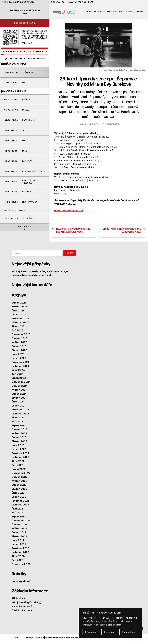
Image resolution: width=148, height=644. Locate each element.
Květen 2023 (19, 434)
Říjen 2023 (18, 418)
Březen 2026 (19, 307)
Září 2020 (17, 561)
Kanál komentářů (22, 607)
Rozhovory (112, 12)
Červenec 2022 (21, 473)
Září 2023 (17, 422)
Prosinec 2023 (20, 410)
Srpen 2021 (18, 517)
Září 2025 (17, 331)
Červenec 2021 (21, 521)
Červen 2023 (20, 430)
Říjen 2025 (18, 327)
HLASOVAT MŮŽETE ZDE (69, 211)
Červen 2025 (20, 339)
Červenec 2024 (21, 382)
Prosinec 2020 (20, 549)
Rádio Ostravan (93, 124)
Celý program (25, 228)
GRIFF (122, 12)
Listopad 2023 (20, 414)
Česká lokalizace (22, 611)
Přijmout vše (129, 632)
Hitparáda (131, 12)
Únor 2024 (18, 402)
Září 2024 (17, 374)
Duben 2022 (19, 485)
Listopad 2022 (20, 458)
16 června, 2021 (113, 124)
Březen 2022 (19, 489)
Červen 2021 (19, 525)
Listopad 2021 (20, 505)
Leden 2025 (19, 358)
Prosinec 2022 (20, 453)
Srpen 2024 (19, 378)
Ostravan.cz (58, 2)
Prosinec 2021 (20, 501)
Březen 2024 (19, 398)
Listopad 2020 (20, 553)
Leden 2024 (19, 406)
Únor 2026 (18, 311)
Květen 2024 (19, 390)
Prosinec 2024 (20, 362)
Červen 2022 (20, 477)
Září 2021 (17, 513)
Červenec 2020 (21, 564)
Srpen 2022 (19, 469)
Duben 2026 (19, 303)
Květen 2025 (19, 343)
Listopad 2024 (20, 366)
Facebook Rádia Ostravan (81, 2)
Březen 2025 (19, 350)
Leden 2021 (19, 545)
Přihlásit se (18, 599)
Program (98, 12)
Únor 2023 (18, 446)
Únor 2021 (18, 541)
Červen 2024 (20, 386)
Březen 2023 (19, 442)
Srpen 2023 (19, 426)
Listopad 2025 (20, 323)
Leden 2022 (19, 497)
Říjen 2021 (18, 509)
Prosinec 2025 (20, 319)
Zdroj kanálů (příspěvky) (26, 603)
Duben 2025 (19, 347)
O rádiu (141, 12)
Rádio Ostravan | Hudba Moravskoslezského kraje (54, 638)
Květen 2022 (19, 481)
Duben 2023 (19, 438)
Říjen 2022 (18, 461)
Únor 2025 (18, 355)
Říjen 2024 (18, 370)
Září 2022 (17, 465)
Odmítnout (110, 632)
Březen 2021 (19, 537)
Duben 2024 (19, 394)
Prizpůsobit (91, 632)
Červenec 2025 (21, 335)
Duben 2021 (19, 533)
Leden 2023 (19, 450)
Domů (89, 12)
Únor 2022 (18, 493)
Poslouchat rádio (25, 23)
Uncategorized (21, 582)
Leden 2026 (19, 315)
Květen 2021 (19, 529)
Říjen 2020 (18, 556)
